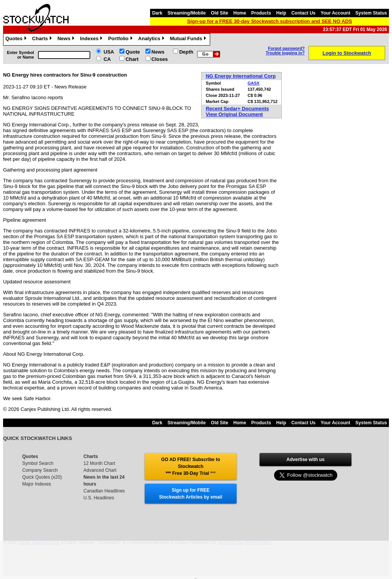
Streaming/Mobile (186, 13)
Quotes (17, 39)
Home (240, 13)
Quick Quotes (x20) (42, 477)
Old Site (220, 13)
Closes (160, 59)
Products (261, 13)
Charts (43, 39)
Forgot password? (286, 48)
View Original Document (234, 114)
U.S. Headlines (99, 498)
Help (281, 13)
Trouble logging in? (285, 53)
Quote (133, 52)
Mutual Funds (189, 39)
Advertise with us (305, 460)
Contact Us (303, 13)
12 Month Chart (99, 463)
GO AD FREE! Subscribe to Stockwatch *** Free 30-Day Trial (191, 466)
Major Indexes (37, 484)
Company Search (40, 470)
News (67, 39)
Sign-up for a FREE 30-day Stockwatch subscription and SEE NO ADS (270, 21)
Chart (132, 59)
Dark (157, 13)
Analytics (152, 39)
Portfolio (121, 39)
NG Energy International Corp (241, 76)
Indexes (92, 39)
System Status (371, 13)
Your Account (336, 13)
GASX (254, 83)
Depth (186, 52)
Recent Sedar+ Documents (237, 109)
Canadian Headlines (104, 491)
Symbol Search (38, 463)
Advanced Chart (100, 470)
